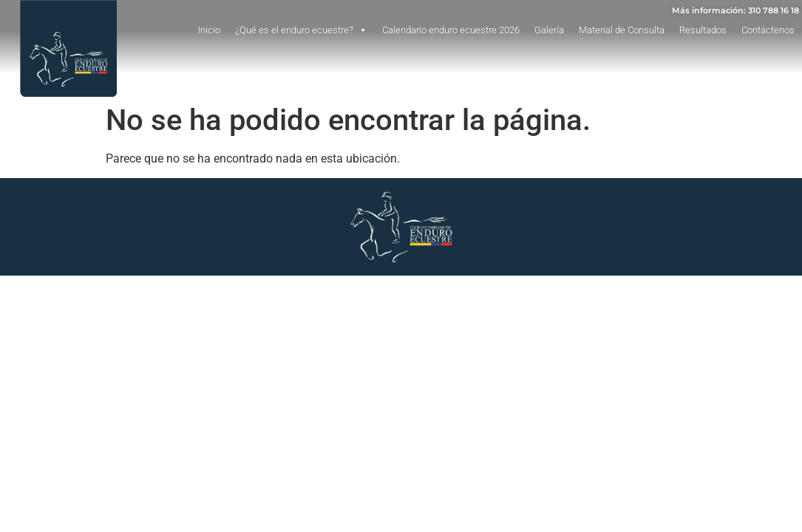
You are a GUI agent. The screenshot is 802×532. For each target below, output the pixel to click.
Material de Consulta (622, 30)
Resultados (703, 30)
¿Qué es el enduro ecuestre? (301, 30)
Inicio (209, 30)
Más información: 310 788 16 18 (735, 10)
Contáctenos (768, 30)
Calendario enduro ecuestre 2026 (451, 30)
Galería (549, 30)
